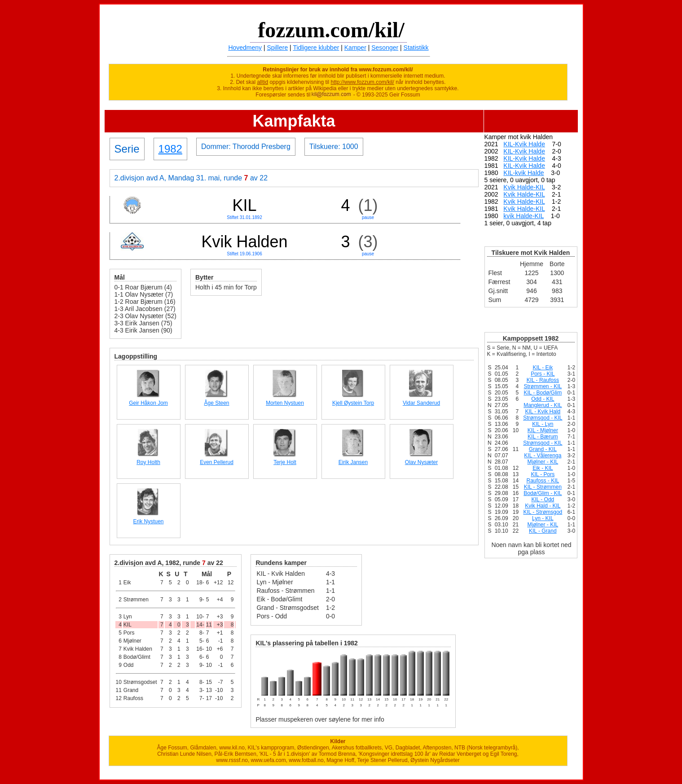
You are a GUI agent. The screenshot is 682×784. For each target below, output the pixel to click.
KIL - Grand (543, 531)
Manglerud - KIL (543, 405)
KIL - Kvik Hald (543, 412)
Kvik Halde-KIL (524, 187)
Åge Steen (216, 403)
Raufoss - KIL (543, 481)
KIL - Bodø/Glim (543, 393)
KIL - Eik (543, 368)
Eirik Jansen (353, 462)
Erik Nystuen (148, 521)
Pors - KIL (543, 374)
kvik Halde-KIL (524, 216)
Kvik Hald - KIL (543, 506)
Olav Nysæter (421, 462)
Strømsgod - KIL (543, 418)
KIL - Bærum (543, 437)
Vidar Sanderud (421, 403)
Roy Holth (148, 462)
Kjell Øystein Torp (353, 403)
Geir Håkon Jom (148, 403)
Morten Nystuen (285, 403)
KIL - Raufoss (543, 380)
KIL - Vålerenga (543, 456)
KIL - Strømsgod (543, 512)
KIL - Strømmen (543, 487)
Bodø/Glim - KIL (543, 493)
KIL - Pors (543, 474)
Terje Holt (285, 462)
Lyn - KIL (543, 518)
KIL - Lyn (543, 424)
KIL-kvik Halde (524, 173)
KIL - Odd (543, 499)
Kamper (355, 48)
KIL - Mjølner (543, 430)
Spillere (278, 48)
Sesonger (385, 48)
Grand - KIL (543, 449)
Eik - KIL (543, 468)
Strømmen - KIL (543, 386)
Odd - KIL (543, 399)
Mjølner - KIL (543, 462)
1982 (170, 149)
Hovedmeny (245, 48)
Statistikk (416, 48)
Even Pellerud (217, 462)
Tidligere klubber (316, 48)
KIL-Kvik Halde (524, 144)
